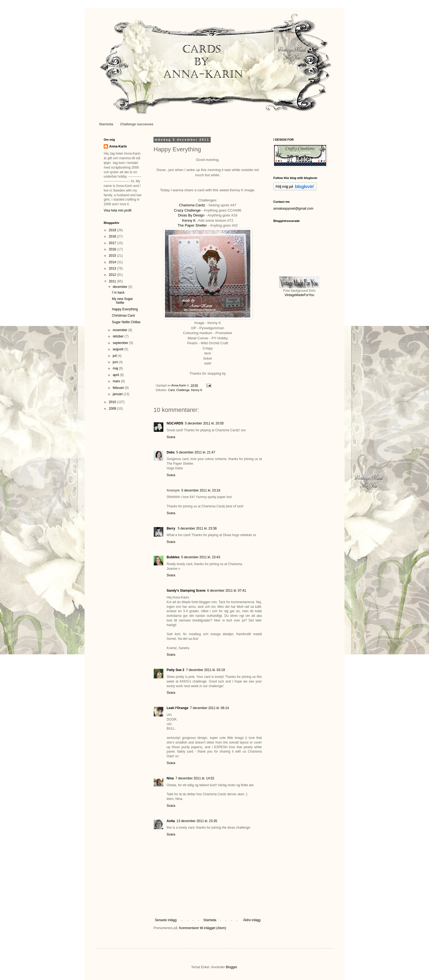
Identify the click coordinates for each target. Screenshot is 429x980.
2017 (113, 243)
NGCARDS (175, 423)
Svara (171, 437)
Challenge (183, 390)
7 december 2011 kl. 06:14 (210, 708)
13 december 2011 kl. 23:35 (197, 821)
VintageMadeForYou (299, 295)
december (121, 287)
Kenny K (189, 220)
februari (119, 388)
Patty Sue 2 (176, 670)
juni (116, 362)
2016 (113, 249)
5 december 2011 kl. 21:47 (196, 452)
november (121, 330)
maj (116, 368)
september (121, 343)
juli (115, 356)
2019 (113, 230)
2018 (113, 236)
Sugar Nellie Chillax (126, 322)
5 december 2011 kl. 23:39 (197, 528)
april (116, 375)
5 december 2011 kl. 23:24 (201, 490)
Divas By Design (191, 215)
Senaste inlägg (166, 920)
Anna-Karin (118, 146)
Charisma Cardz (192, 205)
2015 (113, 256)
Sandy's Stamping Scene (186, 591)
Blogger (231, 967)
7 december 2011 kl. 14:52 (195, 778)
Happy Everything (125, 309)
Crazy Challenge (187, 210)
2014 (113, 262)
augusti (118, 349)
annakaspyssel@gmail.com (293, 209)
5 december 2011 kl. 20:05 (204, 423)
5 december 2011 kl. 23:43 (201, 557)
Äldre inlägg (252, 920)
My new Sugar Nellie (122, 301)
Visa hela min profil (118, 210)
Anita (171, 821)
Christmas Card (123, 316)
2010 (113, 402)
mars (117, 381)
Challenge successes (137, 124)
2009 (113, 409)
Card (171, 390)
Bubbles (173, 557)
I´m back (118, 293)
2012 (113, 275)
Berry (171, 528)
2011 (113, 281)
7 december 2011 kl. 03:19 (205, 670)
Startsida (106, 124)
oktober (119, 336)
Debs (171, 452)
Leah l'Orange (178, 708)
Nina (170, 778)
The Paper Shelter (192, 225)
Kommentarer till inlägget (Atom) (202, 928)
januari (118, 394)
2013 (113, 268)
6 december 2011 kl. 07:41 (227, 591)
